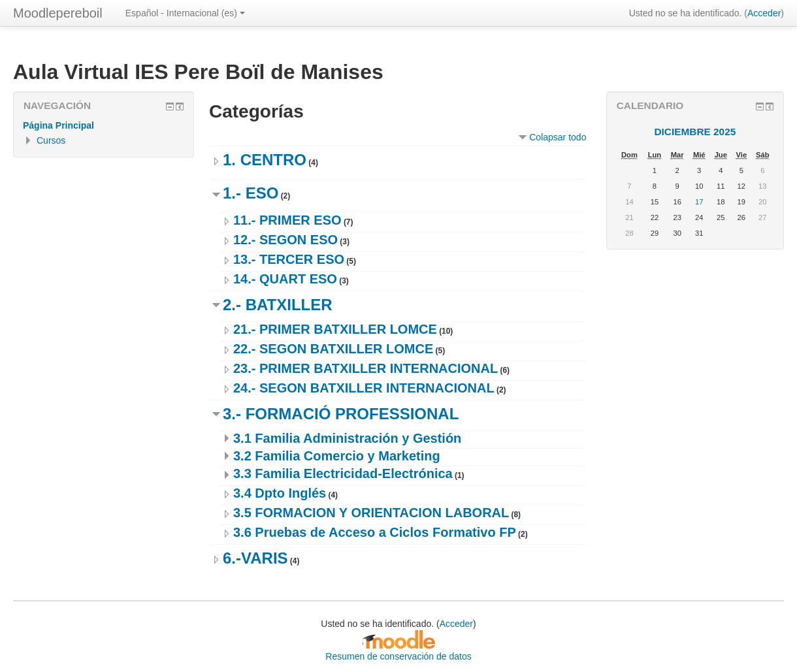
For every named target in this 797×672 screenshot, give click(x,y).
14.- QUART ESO (285, 279)
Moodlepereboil (58, 13)
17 (699, 202)
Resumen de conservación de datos (398, 656)
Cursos (51, 140)
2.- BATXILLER (278, 305)
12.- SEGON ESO (285, 240)
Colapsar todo (558, 137)
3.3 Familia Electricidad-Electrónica (343, 473)
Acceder (764, 13)
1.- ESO (251, 193)
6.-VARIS (255, 558)
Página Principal (58, 125)
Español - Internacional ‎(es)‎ (185, 13)
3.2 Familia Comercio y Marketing (337, 456)
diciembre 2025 (695, 132)
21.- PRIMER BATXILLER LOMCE (335, 329)
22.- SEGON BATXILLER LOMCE (333, 349)
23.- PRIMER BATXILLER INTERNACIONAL (366, 368)
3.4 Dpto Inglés (280, 493)
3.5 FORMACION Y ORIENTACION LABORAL (371, 513)
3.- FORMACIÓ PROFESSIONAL (341, 414)
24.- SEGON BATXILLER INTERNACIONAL (364, 388)
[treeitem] (104, 125)
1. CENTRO (265, 160)
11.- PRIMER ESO (287, 220)
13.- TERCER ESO (289, 259)
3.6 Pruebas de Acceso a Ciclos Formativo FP (375, 532)
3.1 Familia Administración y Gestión (347, 438)
